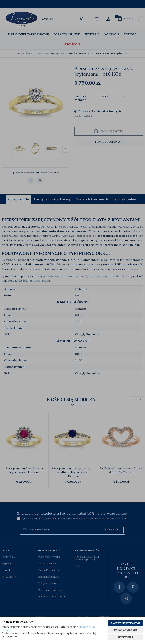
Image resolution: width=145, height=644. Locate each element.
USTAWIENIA (126, 637)
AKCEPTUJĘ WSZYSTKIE (126, 623)
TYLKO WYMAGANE (126, 630)
